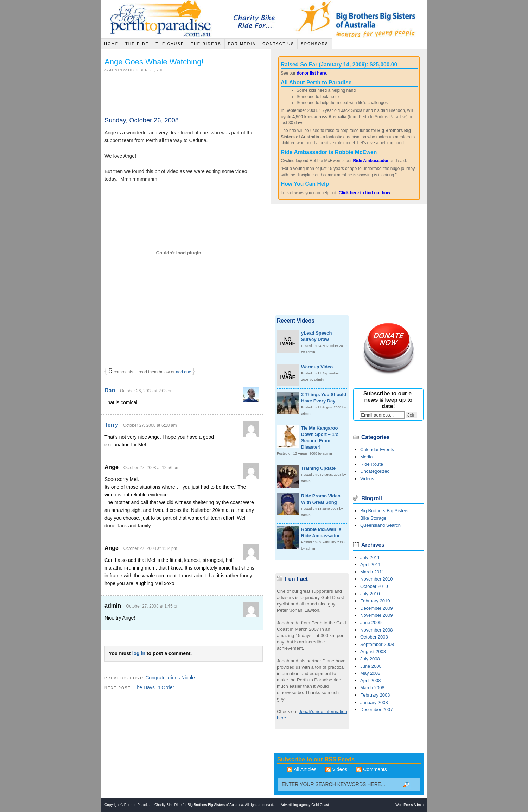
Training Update (318, 468)
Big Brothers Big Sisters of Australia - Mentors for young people (361, 19)
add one (183, 372)
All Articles (305, 769)
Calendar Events (377, 449)
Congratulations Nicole (170, 678)
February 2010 (375, 601)
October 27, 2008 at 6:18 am (150, 425)
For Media (242, 44)
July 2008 (370, 659)
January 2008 (374, 702)
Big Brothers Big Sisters (384, 511)
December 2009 (377, 608)
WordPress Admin (409, 805)
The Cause (170, 44)
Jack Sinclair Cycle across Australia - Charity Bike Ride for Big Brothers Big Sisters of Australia (162, 19)
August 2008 (373, 651)
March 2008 (372, 688)
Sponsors (314, 44)
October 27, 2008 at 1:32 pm (150, 548)
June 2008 (371, 666)
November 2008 (377, 630)
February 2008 (375, 695)
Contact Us (278, 44)
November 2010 (377, 579)
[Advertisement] (187, 92)
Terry (111, 425)
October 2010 (374, 586)
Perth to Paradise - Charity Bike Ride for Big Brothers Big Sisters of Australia (184, 805)
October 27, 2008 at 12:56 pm (151, 468)
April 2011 (371, 564)
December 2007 (377, 709)
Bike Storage (373, 518)
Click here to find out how (365, 193)
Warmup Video (317, 367)
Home (111, 44)
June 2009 (371, 623)
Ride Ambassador (371, 161)
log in (139, 653)
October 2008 (374, 637)
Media (366, 457)
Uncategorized (375, 471)
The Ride (137, 44)
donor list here (311, 73)
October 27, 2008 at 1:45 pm (153, 606)
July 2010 (370, 594)
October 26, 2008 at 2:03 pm (147, 391)
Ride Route (372, 464)
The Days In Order (154, 687)
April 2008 (371, 681)
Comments (375, 769)
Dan (110, 390)
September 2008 (377, 644)
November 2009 (377, 615)
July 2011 (370, 557)
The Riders (206, 44)
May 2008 (370, 673)
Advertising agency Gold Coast (305, 805)
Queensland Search (380, 525)
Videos (367, 479)
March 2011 (372, 572)
